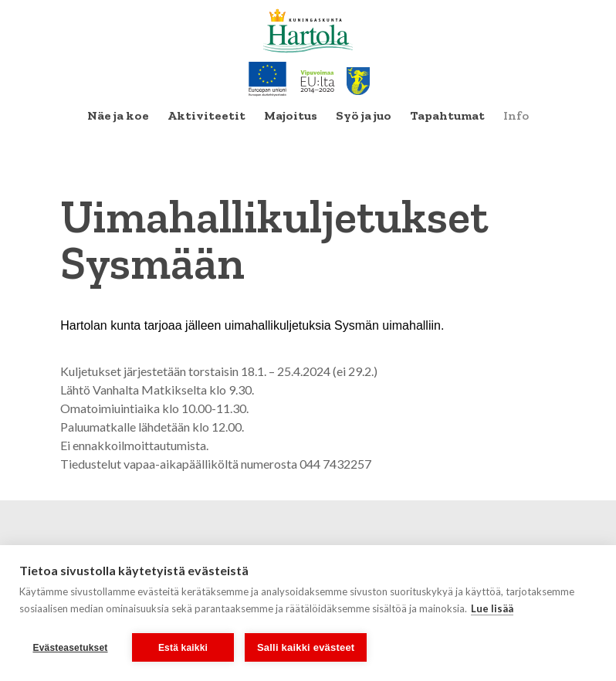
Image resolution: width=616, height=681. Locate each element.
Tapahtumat (447, 115)
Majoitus (291, 115)
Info (516, 115)
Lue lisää (492, 608)
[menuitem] (118, 116)
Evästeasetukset (70, 648)
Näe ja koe (118, 115)
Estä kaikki (183, 648)
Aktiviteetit (206, 115)
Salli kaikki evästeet (306, 647)
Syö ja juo (364, 115)
